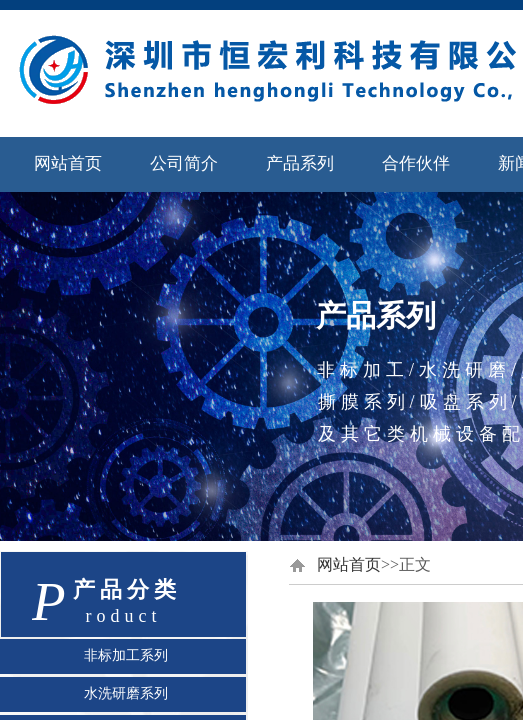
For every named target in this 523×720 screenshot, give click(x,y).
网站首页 (68, 163)
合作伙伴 (416, 163)
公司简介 (184, 163)
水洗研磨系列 (126, 693)
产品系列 (300, 163)
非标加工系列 (126, 655)
